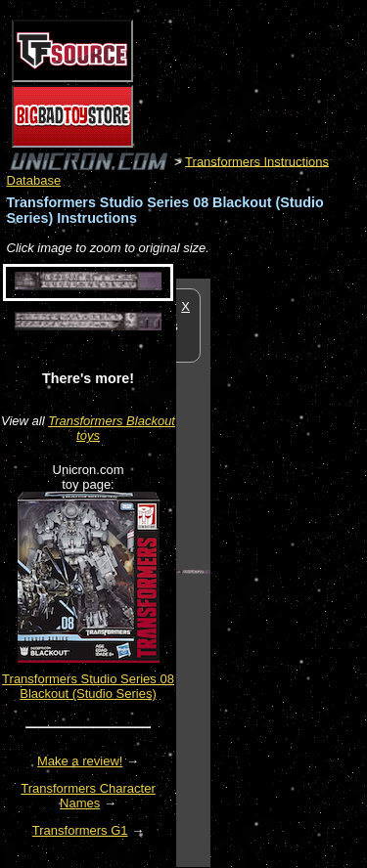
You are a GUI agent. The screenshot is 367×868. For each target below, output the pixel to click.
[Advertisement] (289, 572)
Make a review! (80, 761)
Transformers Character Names (88, 796)
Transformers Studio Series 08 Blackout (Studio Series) (88, 686)
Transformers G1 (80, 830)
